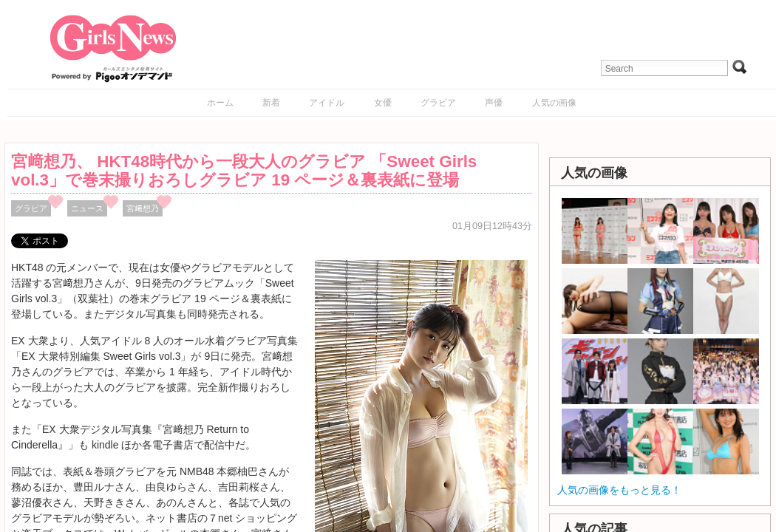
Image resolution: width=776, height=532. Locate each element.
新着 (271, 103)
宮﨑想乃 (143, 208)
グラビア (438, 103)
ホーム (220, 103)
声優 (494, 103)
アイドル (327, 103)
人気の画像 (554, 103)
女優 (383, 103)
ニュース (87, 208)
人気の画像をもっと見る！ (619, 490)
